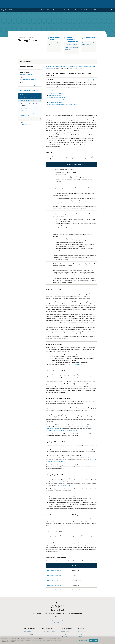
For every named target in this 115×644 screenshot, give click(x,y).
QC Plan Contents (53, 88)
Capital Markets (37, 2)
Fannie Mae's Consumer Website (85, 629)
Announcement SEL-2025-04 (54, 571)
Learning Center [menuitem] (85, 6)
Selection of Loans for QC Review (57, 93)
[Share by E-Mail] (95, 76)
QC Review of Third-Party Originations (58, 95)
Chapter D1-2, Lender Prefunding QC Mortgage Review (31, 105)
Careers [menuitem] (103, 2)
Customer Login (27, 627)
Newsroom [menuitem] (97, 2)
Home (4, 2)
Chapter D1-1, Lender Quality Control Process (29, 100)
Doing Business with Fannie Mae (31, 74)
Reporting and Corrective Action (57, 96)
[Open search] (112, 6)
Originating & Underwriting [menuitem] (48, 6)
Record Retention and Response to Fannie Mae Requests (63, 100)
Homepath (80, 632)
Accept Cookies (93, 640)
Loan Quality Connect (65, 481)
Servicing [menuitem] (77, 6)
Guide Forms (64, 632)
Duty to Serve (81, 630)
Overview (51, 86)
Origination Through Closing (31, 79)
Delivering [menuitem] (71, 6)
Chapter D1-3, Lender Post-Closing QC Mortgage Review (29, 110)
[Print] (90, 76)
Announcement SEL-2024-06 (54, 576)
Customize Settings (83, 640)
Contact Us (110, 2)
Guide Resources (90, 33)
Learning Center (65, 630)
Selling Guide (28, 36)
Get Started (58, 618)
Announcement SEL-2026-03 (54, 566)
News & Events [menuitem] (106, 6)
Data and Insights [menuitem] (88, 2)
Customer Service (65, 627)
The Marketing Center (83, 627)
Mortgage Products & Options (48, 627)
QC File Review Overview (55, 91)
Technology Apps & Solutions (48, 629)
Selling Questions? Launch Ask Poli (72, 35)
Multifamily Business (26, 2)
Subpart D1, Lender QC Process (27, 96)
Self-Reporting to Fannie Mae (56, 98)
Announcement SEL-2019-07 (54, 581)
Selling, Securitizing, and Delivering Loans (31, 85)
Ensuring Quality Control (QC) (31, 91)
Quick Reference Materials (31, 119)
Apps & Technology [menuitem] (96, 6)
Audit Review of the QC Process (56, 102)
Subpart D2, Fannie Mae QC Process (28, 115)
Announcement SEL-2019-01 (54, 586)
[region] (58, 640)
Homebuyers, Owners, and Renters (51, 2)
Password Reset (27, 629)
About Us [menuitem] (79, 2)
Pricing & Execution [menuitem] (62, 6)
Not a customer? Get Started (30, 630)
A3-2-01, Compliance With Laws (78, 129)
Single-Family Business (13, 2)
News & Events (65, 629)
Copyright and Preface (26, 70)
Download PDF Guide (55, 34)
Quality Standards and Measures (57, 89)
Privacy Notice (38, 640)
